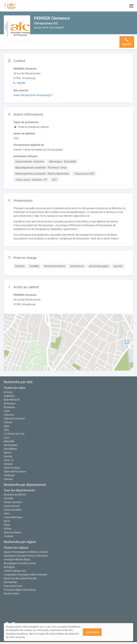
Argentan (9, 396)
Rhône (8, 529)
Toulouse (9, 475)
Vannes (8, 479)
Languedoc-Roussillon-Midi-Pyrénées (25, 575)
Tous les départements (19, 490)
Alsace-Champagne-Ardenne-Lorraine (26, 552)
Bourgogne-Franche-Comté (20, 563)
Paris (7, 525)
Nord (7, 521)
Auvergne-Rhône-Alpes (17, 559)
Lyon (7, 437)
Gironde (8, 498)
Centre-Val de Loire (15, 571)
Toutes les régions (16, 548)
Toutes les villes (15, 388)
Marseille (9, 441)
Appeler (20, 83)
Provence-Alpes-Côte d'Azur (20, 590)
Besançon (10, 403)
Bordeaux (9, 407)
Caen (7, 411)
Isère (7, 513)
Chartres (9, 415)
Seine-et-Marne (13, 532)
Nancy (8, 453)
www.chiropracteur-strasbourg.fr (33, 95)
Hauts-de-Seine (13, 510)
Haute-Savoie (12, 506)
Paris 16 (9, 460)
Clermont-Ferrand (14, 419)
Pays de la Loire (13, 586)
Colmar (8, 422)
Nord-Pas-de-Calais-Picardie (20, 578)
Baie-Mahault (12, 400)
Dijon (7, 426)
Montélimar (10, 449)
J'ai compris (92, 632)
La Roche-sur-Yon (14, 434)
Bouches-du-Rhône (15, 495)
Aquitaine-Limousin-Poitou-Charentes (26, 556)
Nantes (8, 456)
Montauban (11, 445)
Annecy (8, 392)
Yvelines (8, 536)
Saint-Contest (12, 468)
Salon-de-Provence (15, 472)
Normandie (10, 582)
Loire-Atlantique (13, 517)
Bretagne (9, 567)
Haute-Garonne (13, 502)
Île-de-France (11, 594)
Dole (6, 430)
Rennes (8, 464)
